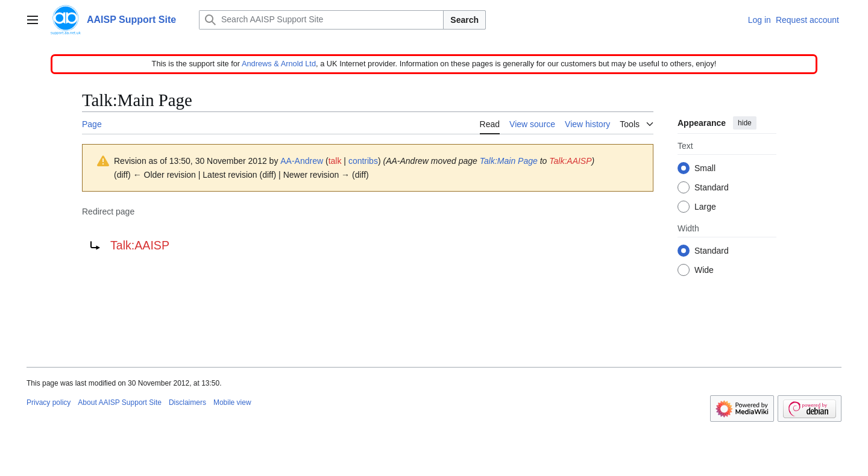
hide (745, 123)
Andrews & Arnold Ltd (279, 64)
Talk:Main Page (509, 161)
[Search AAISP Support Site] (321, 20)
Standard (712, 188)
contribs (363, 161)
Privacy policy (49, 402)
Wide (704, 271)
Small (705, 169)
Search (464, 20)
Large (705, 207)
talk (335, 161)
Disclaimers (187, 402)
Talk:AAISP (570, 161)
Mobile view (232, 402)
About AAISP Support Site (120, 402)
